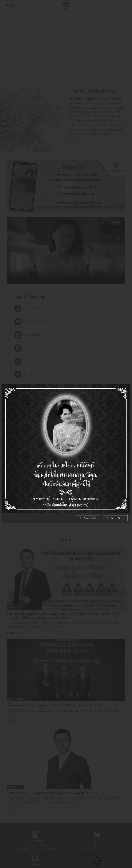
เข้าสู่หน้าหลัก (90, 498)
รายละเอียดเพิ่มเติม (81, 863)
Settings (105, 859)
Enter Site (117, 498)
